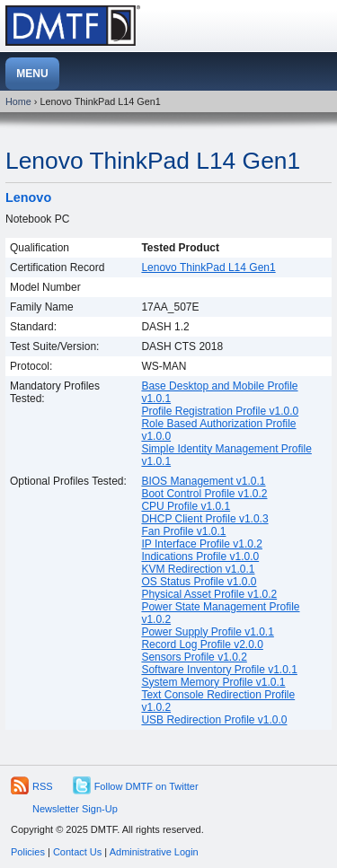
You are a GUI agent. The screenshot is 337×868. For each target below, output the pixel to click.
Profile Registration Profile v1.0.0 (220, 411)
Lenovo (28, 197)
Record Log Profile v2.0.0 (202, 644)
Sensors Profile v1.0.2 (194, 657)
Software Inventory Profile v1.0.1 (219, 670)
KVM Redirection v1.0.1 (198, 569)
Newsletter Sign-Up (75, 809)
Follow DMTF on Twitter (146, 786)
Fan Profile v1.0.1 (183, 531)
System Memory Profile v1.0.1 (213, 682)
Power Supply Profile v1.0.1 (207, 632)
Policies (28, 852)
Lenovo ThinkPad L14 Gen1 (153, 161)
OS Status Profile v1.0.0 (199, 582)
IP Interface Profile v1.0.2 (202, 544)
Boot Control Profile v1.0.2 (204, 494)
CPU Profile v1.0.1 (186, 506)
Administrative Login (154, 852)
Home (18, 101)
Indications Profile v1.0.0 (200, 557)
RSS (43, 786)
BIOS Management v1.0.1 (203, 481)
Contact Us (77, 852)
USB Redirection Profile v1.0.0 (214, 720)
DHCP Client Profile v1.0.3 (204, 519)
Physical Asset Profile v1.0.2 (209, 594)
